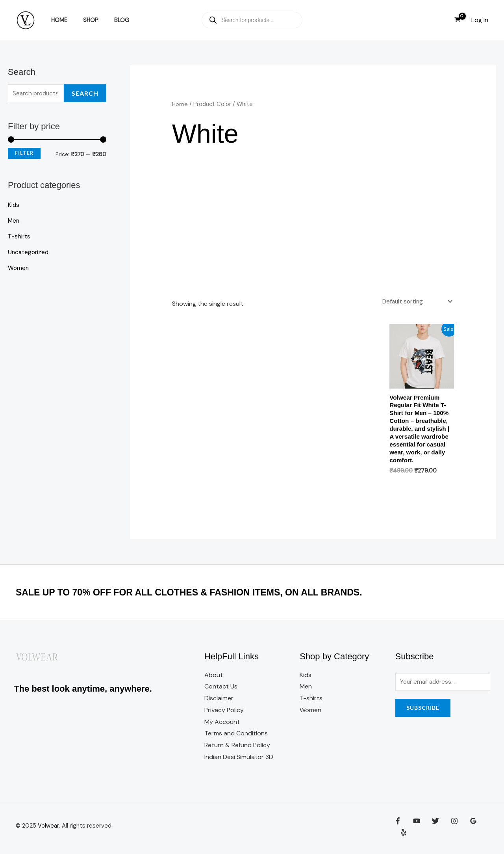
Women (19, 269)
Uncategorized (29, 253)
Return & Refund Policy (237, 749)
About (214, 679)
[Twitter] (432, 831)
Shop (84, 20)
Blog (111, 20)
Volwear (48, 830)
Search (85, 94)
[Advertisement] (313, 233)
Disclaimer (219, 702)
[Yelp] (482, 831)
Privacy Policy (224, 714)
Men (14, 221)
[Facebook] (398, 831)
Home (57, 20)
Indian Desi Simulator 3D (239, 761)
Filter (24, 154)
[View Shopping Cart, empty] (457, 20)
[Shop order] (415, 302)
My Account (222, 726)
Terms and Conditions (236, 738)
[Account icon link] (480, 20)
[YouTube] (415, 831)
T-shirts (19, 237)
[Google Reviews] (465, 831)
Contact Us (221, 691)
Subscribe (423, 713)
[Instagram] (448, 831)
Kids (14, 206)
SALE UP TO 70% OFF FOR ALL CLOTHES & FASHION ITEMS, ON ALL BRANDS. (211, 596)
